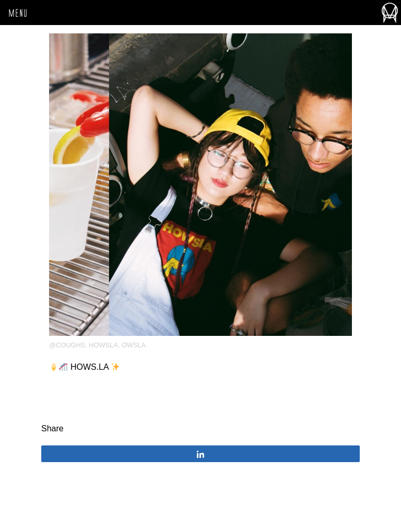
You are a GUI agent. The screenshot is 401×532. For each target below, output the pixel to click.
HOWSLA (103, 345)
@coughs (67, 345)
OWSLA (134, 345)
